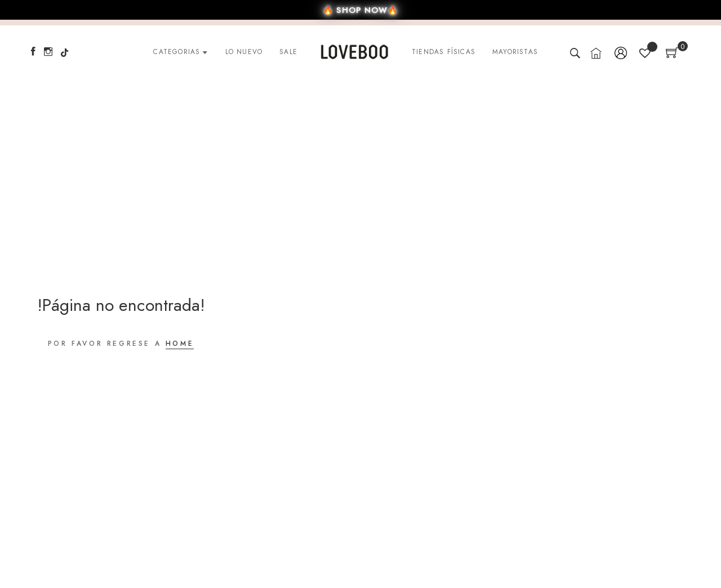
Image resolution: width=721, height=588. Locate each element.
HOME (180, 344)
